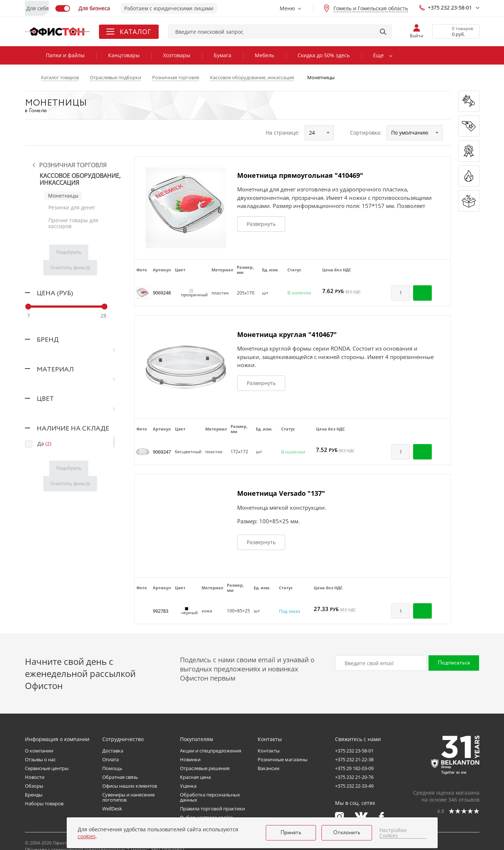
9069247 (162, 452)
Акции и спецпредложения (211, 751)
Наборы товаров (44, 803)
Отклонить (347, 833)
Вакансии (268, 768)
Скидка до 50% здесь (324, 55)
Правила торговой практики (212, 809)
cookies (87, 836)
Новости (35, 777)
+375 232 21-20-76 (354, 777)
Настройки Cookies (393, 833)
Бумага (222, 55)
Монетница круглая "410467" (287, 334)
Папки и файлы (65, 55)
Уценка (188, 786)
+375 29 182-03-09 (354, 768)
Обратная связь (120, 777)
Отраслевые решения (205, 768)
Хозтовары (177, 55)
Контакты (269, 751)
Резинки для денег (71, 207)
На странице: (283, 133)
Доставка (113, 751)
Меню (287, 8)
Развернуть (261, 224)
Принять (291, 833)
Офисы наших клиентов (130, 786)
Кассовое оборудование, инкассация (80, 179)
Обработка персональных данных (210, 797)
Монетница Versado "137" (281, 493)
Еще (378, 55)
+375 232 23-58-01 (445, 8)
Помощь (112, 768)
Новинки (190, 759)
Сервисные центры (47, 768)
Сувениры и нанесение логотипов (128, 797)
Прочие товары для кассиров (73, 221)
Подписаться (454, 663)
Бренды (34, 795)
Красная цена (195, 777)
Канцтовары (124, 55)
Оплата (111, 759)
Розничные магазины (283, 759)
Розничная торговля (73, 165)
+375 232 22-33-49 (354, 786)
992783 (161, 611)
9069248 (162, 293)
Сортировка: (366, 133)
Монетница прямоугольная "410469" (300, 175)
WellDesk (112, 809)
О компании (39, 751)
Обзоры (34, 786)
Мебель (264, 55)
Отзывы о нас (40, 759)
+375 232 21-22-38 (354, 759)
